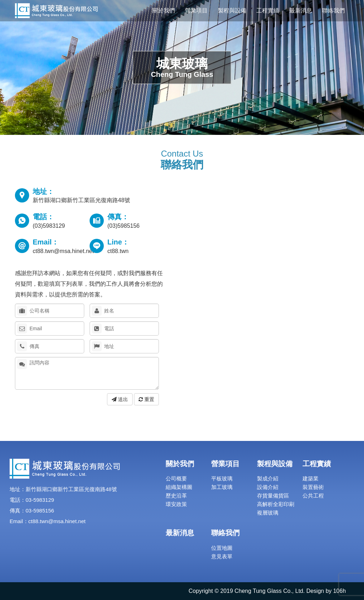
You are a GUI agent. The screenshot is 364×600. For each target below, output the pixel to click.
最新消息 (301, 10)
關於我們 (164, 10)
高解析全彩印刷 (276, 504)
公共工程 (313, 496)
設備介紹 (268, 487)
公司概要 (176, 478)
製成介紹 (268, 478)
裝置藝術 (313, 487)
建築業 (311, 478)
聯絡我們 (333, 10)
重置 (146, 399)
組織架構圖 (179, 487)
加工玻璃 (222, 487)
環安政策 (176, 504)
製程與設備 (232, 10)
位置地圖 (222, 548)
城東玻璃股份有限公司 (56, 11)
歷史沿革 (176, 496)
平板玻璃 (222, 478)
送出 (120, 399)
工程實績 (268, 10)
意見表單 (222, 556)
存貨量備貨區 (273, 496)
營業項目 (196, 10)
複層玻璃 (268, 513)
